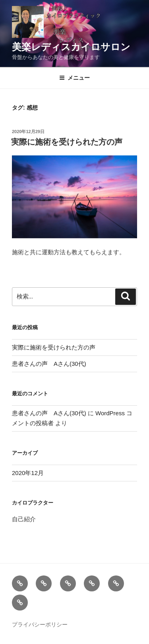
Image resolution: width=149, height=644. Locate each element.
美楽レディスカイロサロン (71, 47)
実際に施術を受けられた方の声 (67, 142)
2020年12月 (28, 473)
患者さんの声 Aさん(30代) (49, 364)
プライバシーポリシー (40, 624)
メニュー (74, 78)
